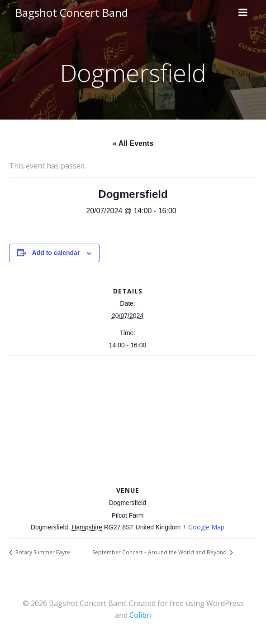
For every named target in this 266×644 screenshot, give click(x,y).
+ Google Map (203, 527)
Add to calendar (56, 253)
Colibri (140, 615)
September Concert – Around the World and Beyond (160, 552)
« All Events (133, 143)
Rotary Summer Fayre (42, 552)
